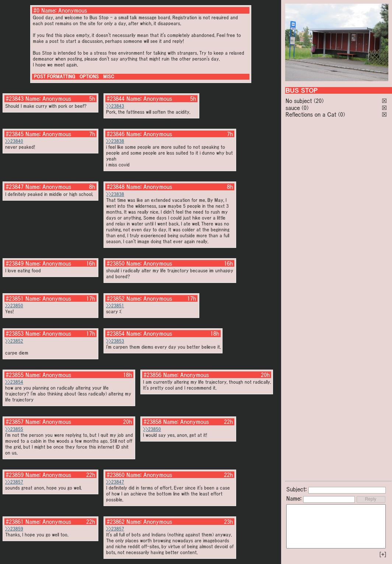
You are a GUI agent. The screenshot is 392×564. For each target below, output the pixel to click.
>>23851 (115, 306)
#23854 (116, 333)
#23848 (116, 187)
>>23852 (14, 341)
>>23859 (14, 529)
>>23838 (115, 141)
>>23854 (14, 382)
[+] (383, 554)
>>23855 (14, 429)
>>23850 (14, 306)
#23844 (116, 98)
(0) (305, 108)
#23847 (15, 187)
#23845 (15, 134)
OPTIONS (89, 77)
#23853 (15, 333)
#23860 (116, 475)
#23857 (15, 422)
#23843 (15, 98)
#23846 (116, 134)
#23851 (15, 298)
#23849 (15, 263)
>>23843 (115, 106)
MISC (109, 77)
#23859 (15, 475)
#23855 (15, 375)
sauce (293, 108)
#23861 (15, 522)
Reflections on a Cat (311, 114)
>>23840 (14, 141)
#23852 (116, 298)
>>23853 (115, 341)
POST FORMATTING (55, 77)
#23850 (116, 263)
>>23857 (14, 482)
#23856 (153, 375)
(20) (319, 101)
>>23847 (115, 482)
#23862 (116, 522)
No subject (300, 101)
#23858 (153, 422)
